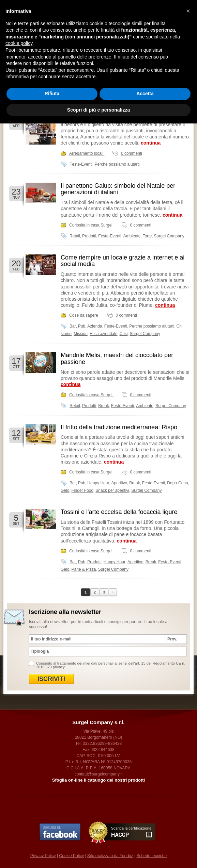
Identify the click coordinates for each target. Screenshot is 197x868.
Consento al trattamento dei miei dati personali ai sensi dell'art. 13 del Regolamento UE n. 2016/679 (111, 665)
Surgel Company (169, 236)
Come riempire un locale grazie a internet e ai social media (123, 261)
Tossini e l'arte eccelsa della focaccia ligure (119, 512)
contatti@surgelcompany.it (99, 774)
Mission (81, 334)
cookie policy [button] (19, 43)
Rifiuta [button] (52, 94)
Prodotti (89, 236)
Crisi (123, 334)
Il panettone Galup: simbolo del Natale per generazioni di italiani (118, 189)
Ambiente (132, 236)
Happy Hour (98, 483)
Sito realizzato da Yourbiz (110, 856)
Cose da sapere (84, 315)
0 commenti (132, 153)
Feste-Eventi (81, 164)
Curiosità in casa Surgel (91, 225)
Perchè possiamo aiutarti (117, 164)
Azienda (95, 326)
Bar (73, 326)
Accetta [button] (145, 94)
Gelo (65, 490)
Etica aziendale (103, 334)
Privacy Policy (43, 856)
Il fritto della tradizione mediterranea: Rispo (119, 427)
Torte (147, 236)
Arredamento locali (87, 153)
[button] (188, 11)
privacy (59, 667)
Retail (75, 236)
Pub (82, 326)
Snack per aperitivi (112, 490)
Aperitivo (119, 483)
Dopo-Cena (177, 483)
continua (151, 143)
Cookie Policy (71, 856)
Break (103, 406)
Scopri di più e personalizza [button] (98, 110)
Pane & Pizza (84, 569)
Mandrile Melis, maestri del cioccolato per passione (117, 358)
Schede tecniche (151, 856)
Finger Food (82, 490)
